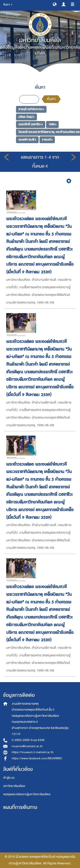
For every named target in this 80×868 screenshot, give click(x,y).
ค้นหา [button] (8, 5)
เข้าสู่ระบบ (9, 778)
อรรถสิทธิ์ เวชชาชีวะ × (31, 124)
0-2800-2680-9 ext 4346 (28, 740)
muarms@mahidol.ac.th (27, 746)
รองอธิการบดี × (27, 140)
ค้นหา (51, 99)
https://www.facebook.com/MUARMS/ (37, 758)
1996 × (52, 124)
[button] (55, 4)
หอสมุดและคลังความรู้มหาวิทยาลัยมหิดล (27, 794)
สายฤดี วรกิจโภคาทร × (31, 109)
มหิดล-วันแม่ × (26, 117)
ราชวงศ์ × (47, 140)
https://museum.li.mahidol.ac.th (33, 752)
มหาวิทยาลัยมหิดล (14, 786)
